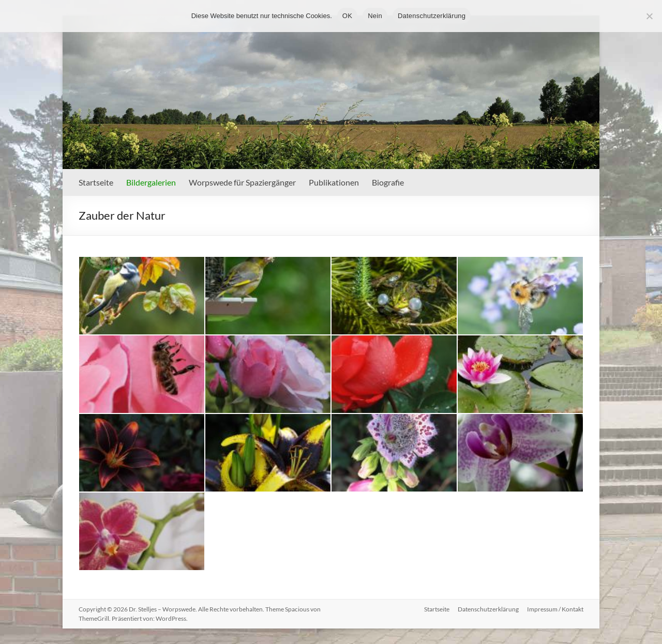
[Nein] (649, 16)
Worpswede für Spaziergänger (242, 182)
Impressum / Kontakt (555, 609)
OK (347, 16)
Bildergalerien (151, 182)
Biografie (388, 182)
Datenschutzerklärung (488, 609)
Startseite (96, 182)
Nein (375, 16)
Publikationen (334, 182)
